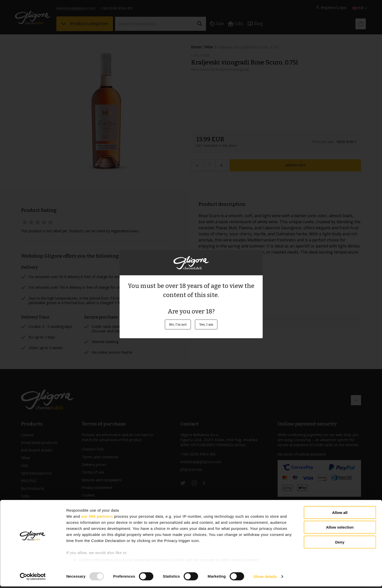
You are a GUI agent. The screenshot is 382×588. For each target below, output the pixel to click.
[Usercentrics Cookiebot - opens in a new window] (33, 578)
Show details (265, 578)
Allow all (340, 514)
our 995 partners (97, 518)
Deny (340, 544)
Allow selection (340, 529)
